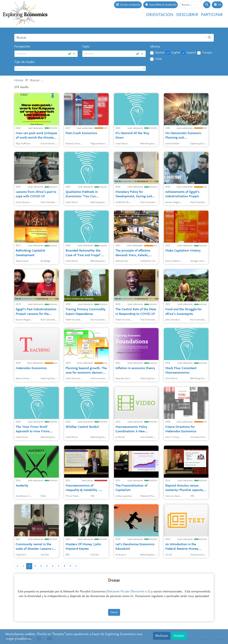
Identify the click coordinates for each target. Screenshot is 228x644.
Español (191, 53)
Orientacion (160, 15)
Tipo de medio (24, 62)
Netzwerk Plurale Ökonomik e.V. (128, 592)
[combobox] (80, 68)
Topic (86, 47)
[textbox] (80, 69)
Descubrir (187, 15)
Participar (212, 15)
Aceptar (179, 636)
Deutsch (160, 53)
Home (19, 80)
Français (207, 53)
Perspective (22, 47)
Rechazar (162, 636)
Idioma (155, 47)
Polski (159, 59)
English (176, 53)
